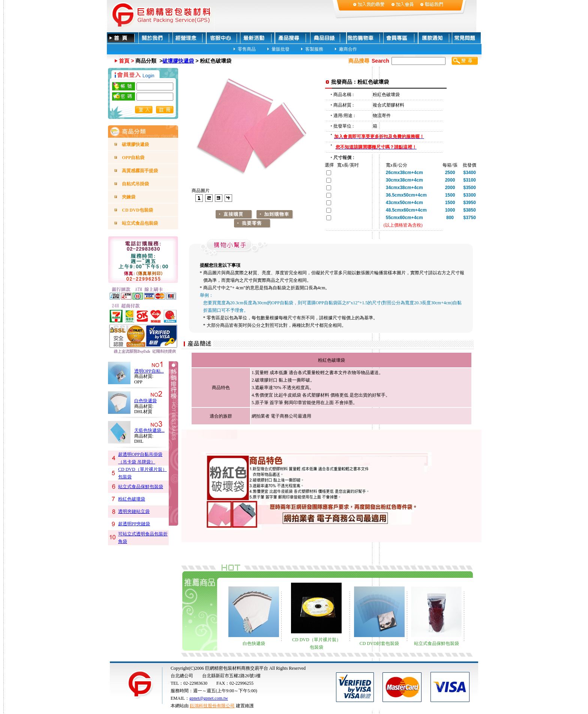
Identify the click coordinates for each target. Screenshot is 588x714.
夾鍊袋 (129, 197)
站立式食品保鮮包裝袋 (141, 487)
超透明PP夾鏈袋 (134, 524)
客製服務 (314, 49)
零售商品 (247, 49)
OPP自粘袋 (133, 158)
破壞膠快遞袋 (178, 61)
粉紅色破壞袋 (132, 499)
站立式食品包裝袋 (140, 223)
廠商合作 (348, 49)
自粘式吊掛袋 (135, 184)
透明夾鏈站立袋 (134, 511)
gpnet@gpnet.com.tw (209, 698)
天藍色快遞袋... (149, 430)
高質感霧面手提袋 (140, 171)
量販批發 (280, 49)
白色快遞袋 (145, 401)
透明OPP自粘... (149, 371)
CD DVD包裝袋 (137, 210)
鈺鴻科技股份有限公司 (212, 706)
